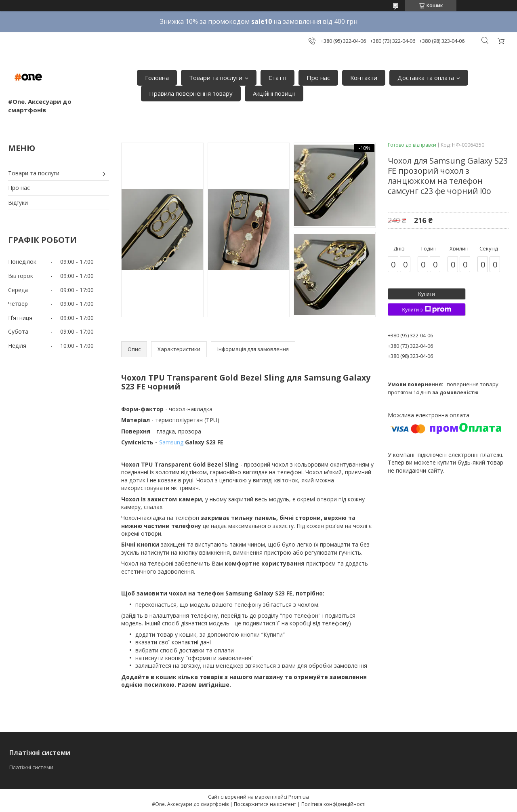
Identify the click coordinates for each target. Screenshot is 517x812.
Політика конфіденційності (333, 804)
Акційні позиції (274, 93)
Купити (427, 294)
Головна (157, 78)
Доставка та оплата (426, 78)
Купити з (426, 309)
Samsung (171, 442)
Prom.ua (299, 797)
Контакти (364, 78)
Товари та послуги (216, 78)
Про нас (318, 78)
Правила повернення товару (191, 93)
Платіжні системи (31, 767)
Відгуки (18, 203)
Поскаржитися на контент (265, 804)
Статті (277, 78)
